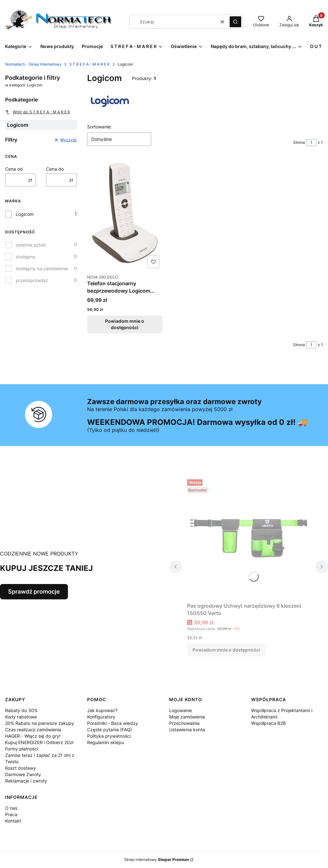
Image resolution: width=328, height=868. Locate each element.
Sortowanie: (99, 127)
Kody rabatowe (21, 717)
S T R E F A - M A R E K (90, 64)
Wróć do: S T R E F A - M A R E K (38, 112)
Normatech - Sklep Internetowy (33, 64)
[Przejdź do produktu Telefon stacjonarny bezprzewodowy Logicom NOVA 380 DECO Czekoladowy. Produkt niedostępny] (125, 215)
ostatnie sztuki (31, 245)
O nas (11, 808)
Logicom (25, 214)
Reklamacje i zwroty (26, 781)
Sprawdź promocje (34, 592)
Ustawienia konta (187, 730)
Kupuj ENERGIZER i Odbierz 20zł (39, 742)
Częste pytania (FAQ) (110, 730)
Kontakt (13, 821)
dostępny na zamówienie (42, 268)
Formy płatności (22, 749)
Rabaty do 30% (21, 710)
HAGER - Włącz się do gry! (33, 736)
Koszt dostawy (20, 768)
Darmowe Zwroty (23, 774)
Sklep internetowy (157, 860)
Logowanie (180, 710)
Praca (11, 814)
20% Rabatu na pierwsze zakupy (40, 723)
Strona (299, 142)
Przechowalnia (184, 723)
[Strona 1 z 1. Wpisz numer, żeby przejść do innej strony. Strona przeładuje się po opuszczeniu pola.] (311, 142)
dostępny (26, 257)
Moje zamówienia (187, 717)
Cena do (55, 169)
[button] (235, 22)
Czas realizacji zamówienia (33, 730)
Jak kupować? (102, 710)
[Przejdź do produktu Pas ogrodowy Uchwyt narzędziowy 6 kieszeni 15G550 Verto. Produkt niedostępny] (249, 538)
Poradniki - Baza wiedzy (113, 723)
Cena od (14, 169)
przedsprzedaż (32, 280)
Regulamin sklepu (106, 742)
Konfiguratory (101, 717)
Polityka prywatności (109, 736)
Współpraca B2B (268, 723)
